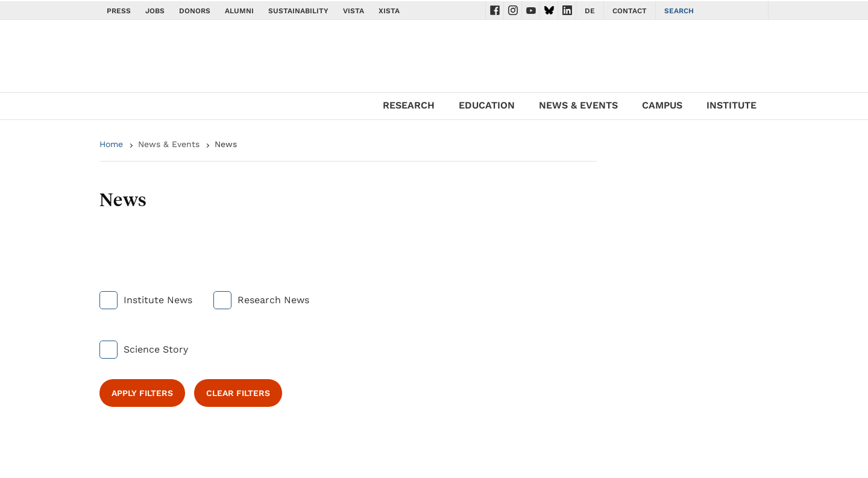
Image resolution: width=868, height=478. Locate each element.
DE (590, 11)
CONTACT (630, 11)
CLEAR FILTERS (238, 393)
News (226, 144)
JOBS (155, 11)
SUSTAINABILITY (298, 11)
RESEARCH (409, 105)
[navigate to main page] (169, 59)
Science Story (156, 349)
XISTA (389, 11)
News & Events (169, 144)
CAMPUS (662, 105)
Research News (273, 300)
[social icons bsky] (549, 10)
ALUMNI (239, 11)
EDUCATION (487, 105)
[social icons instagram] (513, 10)
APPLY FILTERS (142, 393)
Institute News (158, 300)
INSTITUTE (731, 105)
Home (111, 144)
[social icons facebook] (495, 10)
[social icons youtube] (531, 10)
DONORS (195, 11)
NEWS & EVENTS (578, 105)
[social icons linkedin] (567, 10)
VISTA (354, 11)
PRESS (119, 11)
